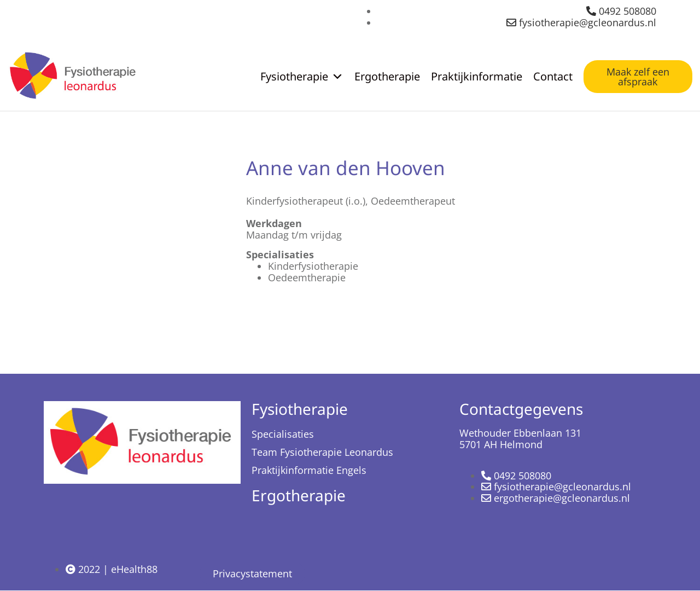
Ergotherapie (387, 76)
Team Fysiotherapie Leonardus (322, 452)
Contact (553, 76)
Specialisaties (283, 434)
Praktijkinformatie (477, 76)
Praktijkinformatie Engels (309, 470)
